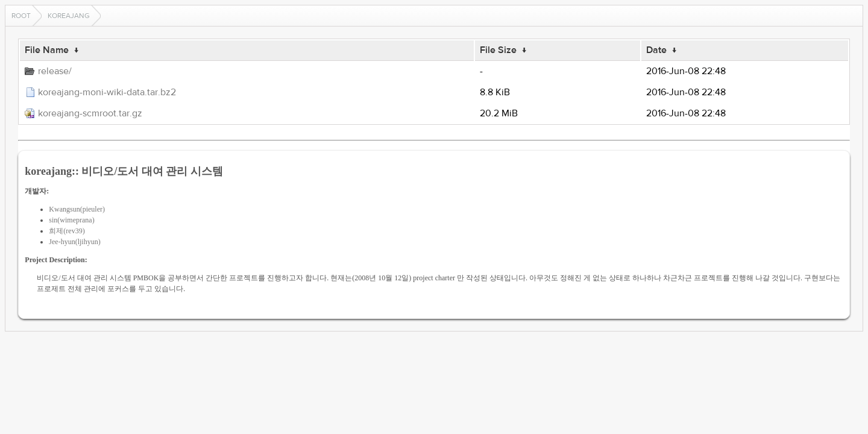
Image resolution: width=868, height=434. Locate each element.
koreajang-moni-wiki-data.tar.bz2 (107, 92)
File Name (47, 50)
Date (656, 50)
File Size (498, 50)
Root (21, 16)
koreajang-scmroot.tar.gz (90, 113)
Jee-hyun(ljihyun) (74, 242)
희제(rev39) (67, 231)
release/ (55, 71)
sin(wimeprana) (71, 220)
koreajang (69, 16)
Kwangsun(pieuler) (77, 209)
